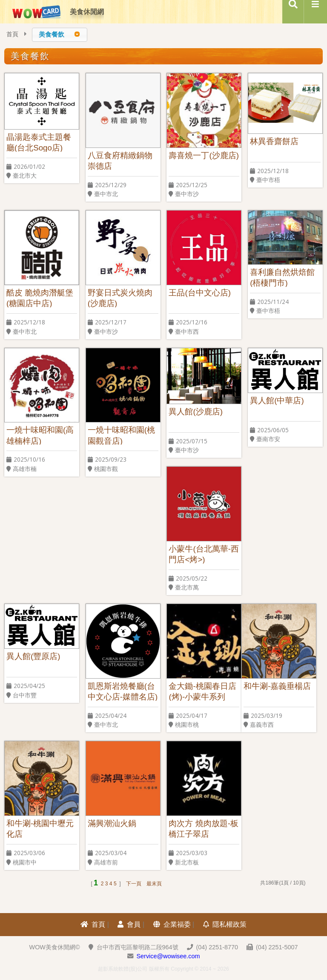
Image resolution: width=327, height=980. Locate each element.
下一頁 (134, 884)
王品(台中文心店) (199, 293)
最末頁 (154, 884)
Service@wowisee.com (168, 956)
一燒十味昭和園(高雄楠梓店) (40, 435)
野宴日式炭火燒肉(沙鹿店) (120, 298)
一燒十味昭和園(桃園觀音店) (121, 435)
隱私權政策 (225, 924)
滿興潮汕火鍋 (112, 823)
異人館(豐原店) (33, 657)
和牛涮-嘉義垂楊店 (277, 686)
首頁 (12, 34)
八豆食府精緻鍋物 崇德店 (120, 160)
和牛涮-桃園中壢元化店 (40, 828)
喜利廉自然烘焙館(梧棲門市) (282, 277)
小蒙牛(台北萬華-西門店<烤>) (204, 554)
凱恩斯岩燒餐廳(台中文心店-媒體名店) (123, 691)
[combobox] (60, 35)
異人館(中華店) (277, 400)
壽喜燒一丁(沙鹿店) (204, 155)
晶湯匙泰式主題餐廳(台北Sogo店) (39, 142)
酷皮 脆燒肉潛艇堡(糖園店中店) (40, 298)
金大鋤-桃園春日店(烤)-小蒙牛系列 (202, 691)
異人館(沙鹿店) (195, 412)
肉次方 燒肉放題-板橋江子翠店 (203, 828)
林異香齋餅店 (274, 141)
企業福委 (172, 924)
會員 (129, 924)
